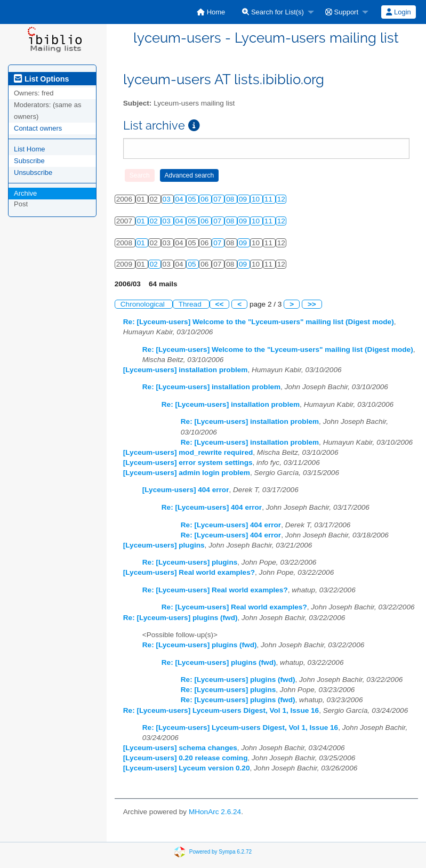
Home (211, 12)
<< (220, 304)
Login (398, 12)
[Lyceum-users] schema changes (180, 748)
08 (231, 199)
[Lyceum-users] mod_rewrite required (188, 452)
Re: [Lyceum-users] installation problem (211, 387)
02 (155, 221)
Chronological (144, 304)
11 (270, 199)
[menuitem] (211, 12)
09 (244, 199)
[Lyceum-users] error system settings (188, 463)
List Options (41, 79)
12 (281, 199)
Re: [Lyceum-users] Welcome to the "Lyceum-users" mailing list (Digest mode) (259, 322)
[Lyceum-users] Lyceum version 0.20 (187, 768)
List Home (30, 149)
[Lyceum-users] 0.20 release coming (186, 758)
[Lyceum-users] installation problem (186, 370)
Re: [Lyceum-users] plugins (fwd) (180, 618)
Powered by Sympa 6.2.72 (220, 852)
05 (193, 199)
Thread (191, 304)
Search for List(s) (273, 12)
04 (180, 199)
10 (257, 199)
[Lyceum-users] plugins (164, 545)
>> (312, 304)
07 (218, 199)
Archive (25, 193)
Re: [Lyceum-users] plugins (190, 562)
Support (342, 12)
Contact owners (38, 128)
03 (168, 199)
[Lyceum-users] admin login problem (187, 473)
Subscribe (29, 161)
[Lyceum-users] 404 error (186, 490)
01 (142, 221)
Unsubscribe (33, 172)
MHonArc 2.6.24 (215, 812)
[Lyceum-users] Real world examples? (189, 572)
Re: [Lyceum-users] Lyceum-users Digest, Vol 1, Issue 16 (221, 710)
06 (206, 199)
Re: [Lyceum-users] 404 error (212, 507)
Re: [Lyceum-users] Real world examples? (215, 590)
